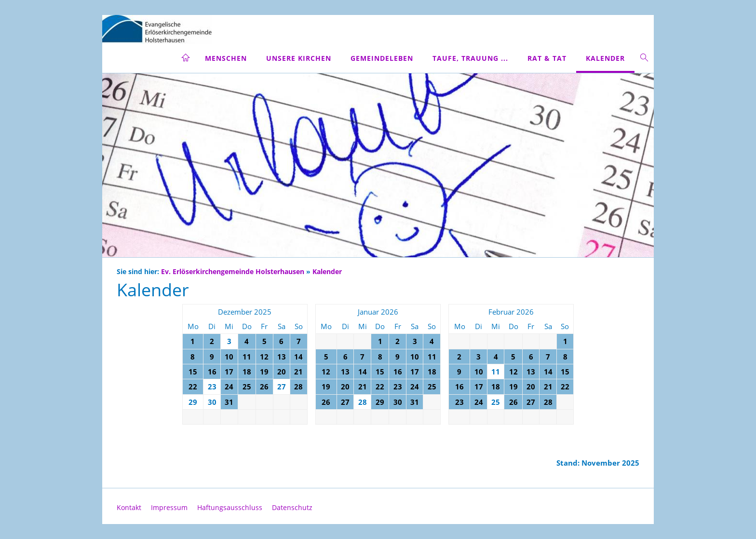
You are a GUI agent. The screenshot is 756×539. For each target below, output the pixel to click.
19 (264, 372)
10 (229, 357)
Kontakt (129, 507)
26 (264, 387)
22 (193, 387)
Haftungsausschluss (230, 507)
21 (298, 372)
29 (380, 402)
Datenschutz (292, 507)
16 (212, 372)
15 (193, 372)
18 (247, 372)
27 (345, 402)
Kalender (327, 272)
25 (247, 387)
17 (229, 372)
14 (298, 357)
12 (264, 357)
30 (398, 402)
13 (282, 357)
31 (229, 402)
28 (298, 387)
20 (282, 372)
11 (247, 357)
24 (229, 387)
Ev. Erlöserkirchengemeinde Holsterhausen (233, 272)
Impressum (169, 507)
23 (398, 387)
